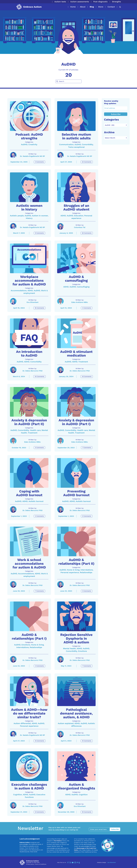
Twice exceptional (76, 147)
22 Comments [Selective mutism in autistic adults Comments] (87, 162)
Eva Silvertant (33, 302)
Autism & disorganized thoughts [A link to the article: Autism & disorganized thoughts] (76, 786)
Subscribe (116, 114)
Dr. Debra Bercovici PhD (33, 371)
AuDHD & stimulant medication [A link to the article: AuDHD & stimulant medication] (76, 354)
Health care (35, 430)
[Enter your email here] (100, 829)
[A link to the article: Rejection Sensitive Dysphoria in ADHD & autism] (76, 616)
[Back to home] (29, 7)
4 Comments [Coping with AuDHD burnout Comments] (39, 516)
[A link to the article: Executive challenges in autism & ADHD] (29, 766)
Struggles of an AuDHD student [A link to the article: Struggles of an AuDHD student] (76, 207)
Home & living (73, 570)
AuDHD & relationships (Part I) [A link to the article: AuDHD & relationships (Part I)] (29, 637)
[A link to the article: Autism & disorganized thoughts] (76, 766)
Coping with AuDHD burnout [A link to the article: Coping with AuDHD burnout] (29, 493)
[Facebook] (68, 863)
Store (101, 7)
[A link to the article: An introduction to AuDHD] (29, 333)
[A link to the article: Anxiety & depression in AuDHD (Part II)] (29, 402)
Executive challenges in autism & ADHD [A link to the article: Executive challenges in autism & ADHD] (29, 786)
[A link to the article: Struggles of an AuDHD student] (76, 187)
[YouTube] (73, 863)
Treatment (83, 362)
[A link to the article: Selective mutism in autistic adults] (76, 116)
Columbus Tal (80, 227)
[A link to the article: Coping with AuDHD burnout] (29, 473)
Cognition (18, 795)
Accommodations (19, 291)
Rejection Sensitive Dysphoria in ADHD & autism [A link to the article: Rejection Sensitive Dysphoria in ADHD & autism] (76, 638)
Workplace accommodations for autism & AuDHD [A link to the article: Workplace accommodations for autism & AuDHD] (29, 281)
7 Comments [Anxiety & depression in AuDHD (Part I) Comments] (87, 448)
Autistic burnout (36, 501)
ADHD (63, 216)
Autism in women (40, 216)
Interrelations (87, 570)
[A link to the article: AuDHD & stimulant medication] (76, 333)
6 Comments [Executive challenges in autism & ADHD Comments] (39, 812)
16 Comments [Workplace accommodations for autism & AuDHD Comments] (39, 308)
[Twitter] (70, 863)
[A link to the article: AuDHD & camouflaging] (76, 258)
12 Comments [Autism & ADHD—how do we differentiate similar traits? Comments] (39, 741)
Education (79, 216)
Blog (92, 7)
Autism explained (66, 723)
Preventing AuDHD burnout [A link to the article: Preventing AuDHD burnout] (76, 493)
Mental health (69, 648)
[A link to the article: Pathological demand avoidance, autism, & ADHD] (76, 691)
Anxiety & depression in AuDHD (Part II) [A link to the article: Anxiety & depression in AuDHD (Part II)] (29, 422)
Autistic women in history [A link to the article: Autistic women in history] (29, 207)
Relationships (86, 572)
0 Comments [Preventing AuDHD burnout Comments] (87, 516)
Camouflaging (83, 287)
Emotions (26, 645)
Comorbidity (88, 144)
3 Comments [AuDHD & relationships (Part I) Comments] (39, 666)
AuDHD (24, 144)
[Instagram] (75, 863)
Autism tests (60, 2)
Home (73, 7)
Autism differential (22, 723)
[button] (119, 7)
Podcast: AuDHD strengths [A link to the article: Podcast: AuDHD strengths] (29, 136)
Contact (111, 7)
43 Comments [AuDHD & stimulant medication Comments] (87, 377)
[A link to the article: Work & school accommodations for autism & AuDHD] (29, 541)
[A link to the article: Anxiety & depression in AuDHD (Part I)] (76, 402)
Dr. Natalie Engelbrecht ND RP (32, 156)
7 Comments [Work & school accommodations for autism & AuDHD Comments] (39, 591)
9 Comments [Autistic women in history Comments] (39, 233)
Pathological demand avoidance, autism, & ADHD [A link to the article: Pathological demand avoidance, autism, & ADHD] (76, 713)
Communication (66, 144)
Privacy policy (30, 864)
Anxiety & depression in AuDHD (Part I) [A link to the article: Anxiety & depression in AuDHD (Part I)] (76, 422)
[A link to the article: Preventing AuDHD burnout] (76, 473)
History (29, 218)
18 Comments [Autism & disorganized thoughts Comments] (87, 812)
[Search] (68, 81)
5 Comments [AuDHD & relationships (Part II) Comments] (87, 591)
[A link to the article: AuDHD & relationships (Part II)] (76, 541)
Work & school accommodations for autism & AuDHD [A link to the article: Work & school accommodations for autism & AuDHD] (29, 564)
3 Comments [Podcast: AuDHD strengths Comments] (39, 162)
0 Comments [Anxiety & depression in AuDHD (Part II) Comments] (39, 448)
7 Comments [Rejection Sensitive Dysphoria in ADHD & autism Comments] (87, 666)
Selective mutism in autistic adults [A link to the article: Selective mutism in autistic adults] (76, 136)
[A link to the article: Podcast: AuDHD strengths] (29, 116)
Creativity (33, 144)
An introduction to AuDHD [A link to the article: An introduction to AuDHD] (29, 354)
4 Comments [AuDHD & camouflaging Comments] (87, 308)
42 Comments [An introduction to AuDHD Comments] (39, 377)
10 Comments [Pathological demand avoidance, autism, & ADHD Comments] (87, 741)
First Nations (58, 841)
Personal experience (70, 572)
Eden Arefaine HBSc (80, 302)
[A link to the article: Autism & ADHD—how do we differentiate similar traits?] (29, 691)
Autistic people (17, 216)
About (83, 7)
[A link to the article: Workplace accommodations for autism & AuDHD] (29, 258)
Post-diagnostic (100, 2)
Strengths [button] (116, 2)
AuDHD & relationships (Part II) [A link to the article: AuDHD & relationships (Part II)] (76, 562)
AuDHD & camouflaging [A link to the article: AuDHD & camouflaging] (76, 279)
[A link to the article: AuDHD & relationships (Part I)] (29, 616)
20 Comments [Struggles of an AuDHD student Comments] (87, 233)
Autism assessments (80, 2)
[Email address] (116, 108)
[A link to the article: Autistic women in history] (29, 187)
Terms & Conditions (41, 864)
